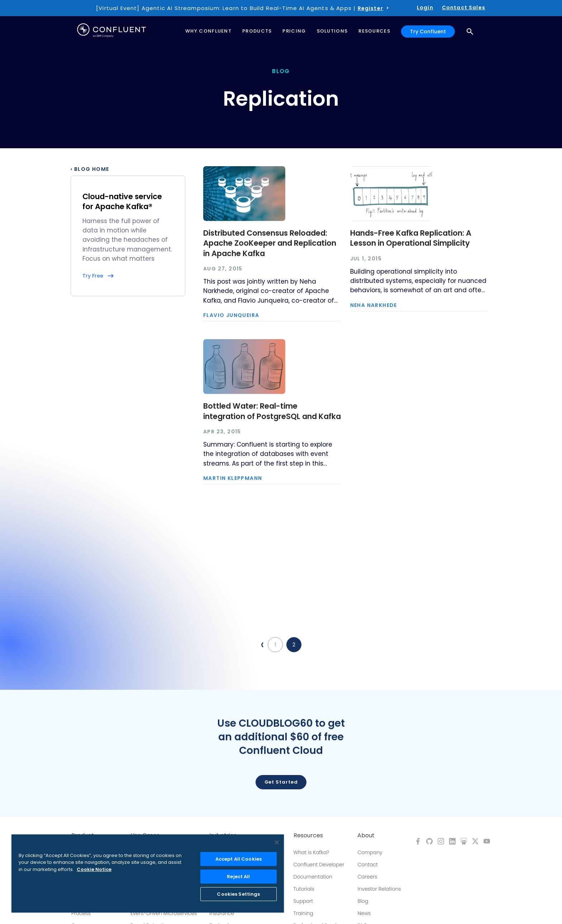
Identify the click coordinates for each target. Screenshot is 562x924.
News (364, 913)
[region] (148, 874)
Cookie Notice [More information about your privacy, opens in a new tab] (94, 869)
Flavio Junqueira (231, 315)
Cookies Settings (238, 894)
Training (303, 913)
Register (370, 8)
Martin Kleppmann (233, 478)
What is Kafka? (311, 852)
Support (303, 901)
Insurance (222, 913)
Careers (367, 877)
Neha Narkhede (374, 305)
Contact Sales (464, 8)
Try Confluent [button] (428, 32)
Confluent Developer (319, 865)
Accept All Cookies (239, 859)
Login (425, 8)
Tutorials (304, 889)
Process (81, 913)
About (366, 836)
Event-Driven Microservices (164, 913)
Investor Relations (379, 889)
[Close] (277, 842)
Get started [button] (281, 782)
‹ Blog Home (90, 169)
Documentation (313, 877)
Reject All (238, 877)
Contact (368, 865)
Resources (308, 836)
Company (370, 852)
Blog (363, 901)
